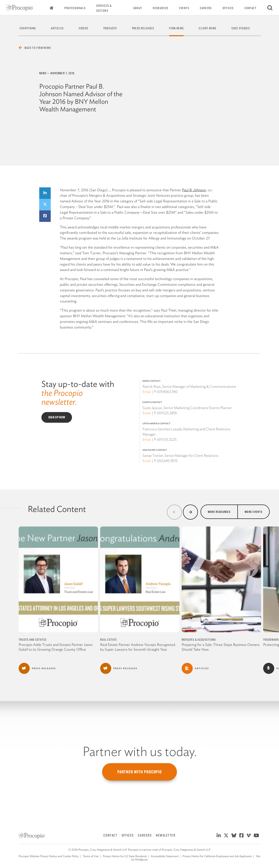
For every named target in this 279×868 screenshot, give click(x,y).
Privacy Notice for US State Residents (125, 856)
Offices (228, 8)
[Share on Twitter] (45, 205)
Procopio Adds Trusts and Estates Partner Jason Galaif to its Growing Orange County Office (56, 647)
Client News (207, 28)
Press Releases (143, 28)
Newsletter (166, 835)
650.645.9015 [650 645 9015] (167, 461)
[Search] (270, 8)
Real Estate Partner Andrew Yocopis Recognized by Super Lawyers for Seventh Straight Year (138, 647)
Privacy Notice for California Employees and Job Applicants (217, 856)
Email (147, 392)
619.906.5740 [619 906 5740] (167, 392)
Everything (28, 28)
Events (184, 8)
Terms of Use (91, 856)
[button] (174, 512)
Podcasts (110, 28)
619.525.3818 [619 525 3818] (167, 413)
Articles (57, 28)
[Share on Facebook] (45, 216)
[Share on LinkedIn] (45, 193)
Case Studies (241, 28)
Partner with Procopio (139, 772)
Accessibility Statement (165, 856)
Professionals (75, 8)
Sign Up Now (57, 417)
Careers (206, 8)
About (138, 8)
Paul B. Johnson (194, 190)
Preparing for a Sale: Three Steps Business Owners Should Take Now (221, 647)
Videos (83, 28)
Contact (250, 8)
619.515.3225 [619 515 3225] (167, 439)
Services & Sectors (104, 8)
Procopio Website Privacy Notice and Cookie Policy (49, 856)
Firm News (176, 28)
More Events (254, 512)
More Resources (219, 512)
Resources (161, 8)
